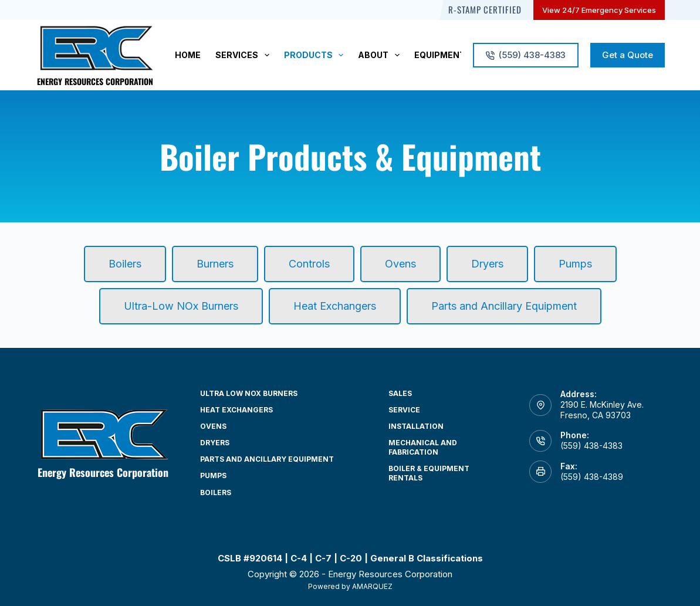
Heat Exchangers (236, 410)
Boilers (216, 492)
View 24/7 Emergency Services (599, 10)
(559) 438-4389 (592, 477)
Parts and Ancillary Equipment (267, 459)
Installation (416, 426)
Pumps (213, 475)
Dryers (215, 443)
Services (245, 55)
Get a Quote (628, 55)
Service (404, 410)
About (381, 55)
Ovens (213, 426)
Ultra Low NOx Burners (249, 393)
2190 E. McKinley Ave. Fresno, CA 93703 (602, 410)
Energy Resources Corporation (95, 81)
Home (188, 55)
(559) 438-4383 (526, 55)
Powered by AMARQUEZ (350, 586)
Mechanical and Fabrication (423, 447)
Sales (400, 393)
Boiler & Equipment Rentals (429, 473)
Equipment (440, 55)
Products (316, 55)
